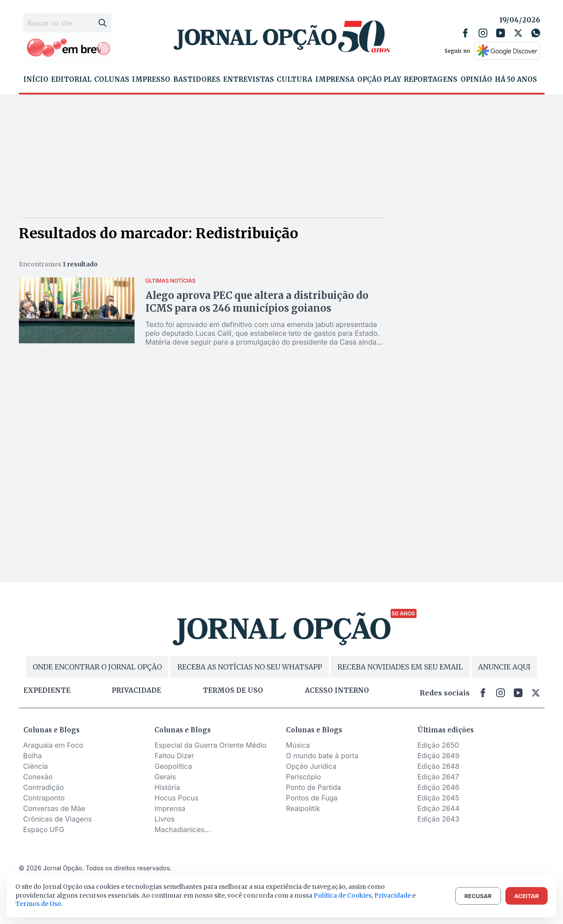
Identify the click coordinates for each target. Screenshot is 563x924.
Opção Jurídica (311, 766)
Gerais (165, 777)
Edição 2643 (439, 819)
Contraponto (44, 798)
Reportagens (431, 80)
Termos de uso (233, 691)
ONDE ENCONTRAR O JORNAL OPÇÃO (97, 667)
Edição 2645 (438, 798)
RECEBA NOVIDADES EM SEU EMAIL (400, 667)
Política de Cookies (343, 895)
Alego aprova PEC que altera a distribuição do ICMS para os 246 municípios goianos (257, 302)
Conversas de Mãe (54, 808)
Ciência (36, 766)
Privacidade (136, 691)
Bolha (33, 756)
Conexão (38, 777)
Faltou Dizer (174, 756)
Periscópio (303, 777)
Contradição (44, 787)
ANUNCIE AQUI (504, 667)
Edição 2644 (439, 808)
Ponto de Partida (313, 787)
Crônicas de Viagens (58, 819)
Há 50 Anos (516, 80)
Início (36, 80)
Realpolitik (303, 808)
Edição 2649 (439, 756)
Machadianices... (183, 829)
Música (298, 745)
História (167, 787)
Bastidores (197, 80)
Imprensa (335, 80)
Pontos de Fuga (312, 798)
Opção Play (379, 80)
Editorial (71, 80)
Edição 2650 (438, 745)
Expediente (47, 691)
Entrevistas (249, 80)
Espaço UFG (44, 829)
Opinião (476, 80)
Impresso (151, 80)
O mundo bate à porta (322, 756)
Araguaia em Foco (53, 745)
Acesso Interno (337, 691)
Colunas (112, 80)
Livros (165, 819)
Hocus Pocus (176, 798)
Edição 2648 (439, 766)
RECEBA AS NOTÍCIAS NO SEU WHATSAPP (250, 667)
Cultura (294, 80)
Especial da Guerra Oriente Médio (210, 745)
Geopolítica (173, 766)
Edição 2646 (439, 787)
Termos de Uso (38, 904)
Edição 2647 (438, 777)
